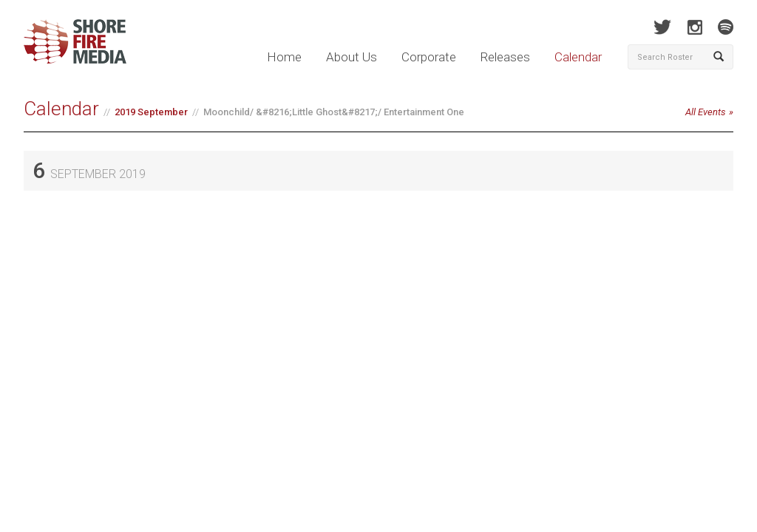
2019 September (151, 112)
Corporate (429, 57)
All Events (706, 112)
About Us (352, 57)
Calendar (578, 57)
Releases (505, 57)
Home (284, 57)
